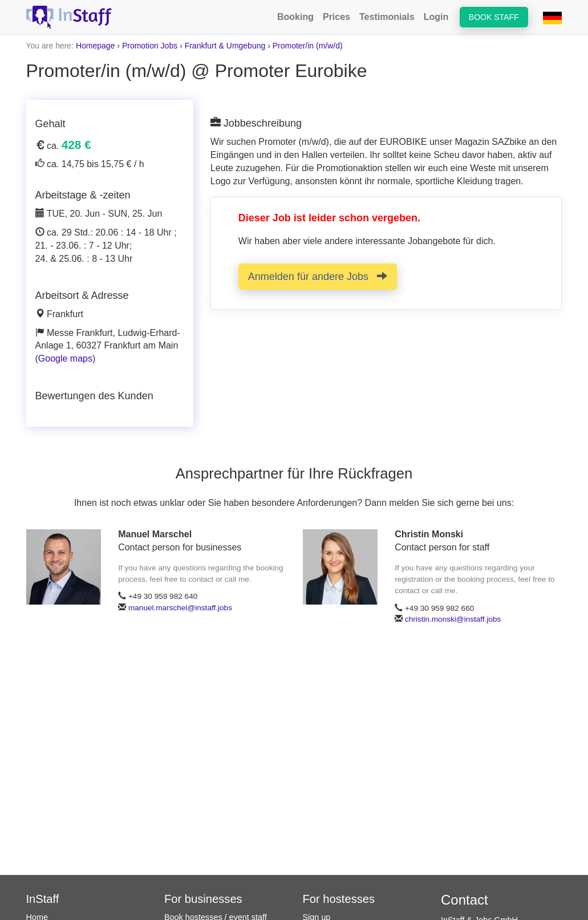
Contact (465, 900)
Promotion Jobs (150, 46)
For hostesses (339, 899)
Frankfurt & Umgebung (225, 46)
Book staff (494, 17)
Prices (336, 17)
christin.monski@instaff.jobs (453, 619)
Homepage (96, 46)
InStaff (43, 899)
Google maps (65, 358)
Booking (295, 17)
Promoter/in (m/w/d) (308, 46)
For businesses (203, 899)
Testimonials (387, 17)
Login (436, 17)
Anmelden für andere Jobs (318, 276)
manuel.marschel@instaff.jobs (180, 608)
